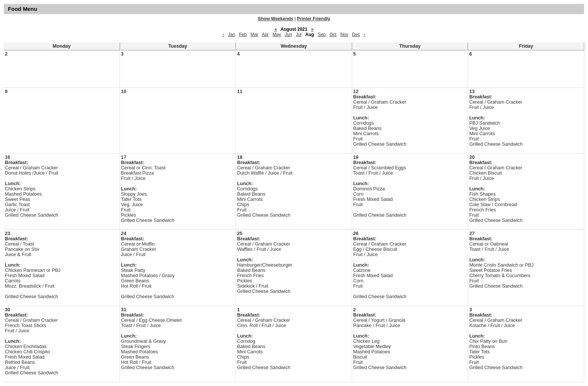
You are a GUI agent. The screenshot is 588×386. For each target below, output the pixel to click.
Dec (356, 35)
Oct (333, 35)
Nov (344, 35)
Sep (322, 35)
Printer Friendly (314, 19)
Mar (254, 35)
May (277, 35)
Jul (299, 35)
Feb (243, 35)
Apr (265, 35)
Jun (288, 35)
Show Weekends (276, 19)
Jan (232, 35)
